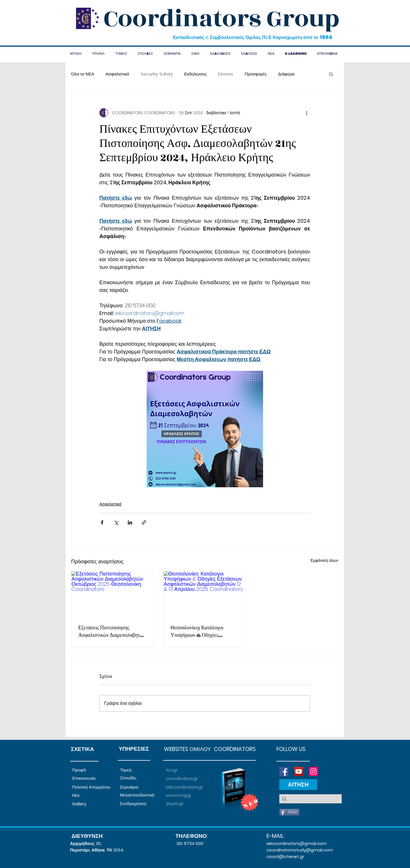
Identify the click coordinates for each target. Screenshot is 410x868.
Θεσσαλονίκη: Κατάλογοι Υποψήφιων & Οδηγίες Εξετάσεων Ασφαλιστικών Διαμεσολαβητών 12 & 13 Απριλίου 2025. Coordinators (204, 632)
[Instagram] (313, 771)
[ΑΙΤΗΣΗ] (298, 785)
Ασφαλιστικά (117, 74)
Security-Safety (157, 74)
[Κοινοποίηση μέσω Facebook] (102, 522)
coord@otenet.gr (285, 856)
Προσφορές (256, 74)
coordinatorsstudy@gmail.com (300, 850)
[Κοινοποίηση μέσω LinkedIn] (130, 522)
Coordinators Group (222, 19)
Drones (226, 74)
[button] (331, 74)
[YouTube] (299, 771)
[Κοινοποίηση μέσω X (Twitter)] (116, 522)
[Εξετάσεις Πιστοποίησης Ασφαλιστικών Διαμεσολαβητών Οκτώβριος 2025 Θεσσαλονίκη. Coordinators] (112, 594)
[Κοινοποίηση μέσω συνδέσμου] (144, 522)
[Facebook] (284, 771)
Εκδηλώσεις (196, 74)
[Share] (289, 812)
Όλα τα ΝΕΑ (83, 74)
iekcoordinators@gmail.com (297, 843)
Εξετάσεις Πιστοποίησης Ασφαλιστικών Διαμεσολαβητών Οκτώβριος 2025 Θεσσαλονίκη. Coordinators (112, 632)
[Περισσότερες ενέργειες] (307, 113)
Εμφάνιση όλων (324, 560)
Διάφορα (286, 74)
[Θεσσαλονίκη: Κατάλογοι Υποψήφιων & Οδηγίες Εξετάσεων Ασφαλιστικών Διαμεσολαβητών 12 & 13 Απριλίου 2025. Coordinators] (205, 594)
